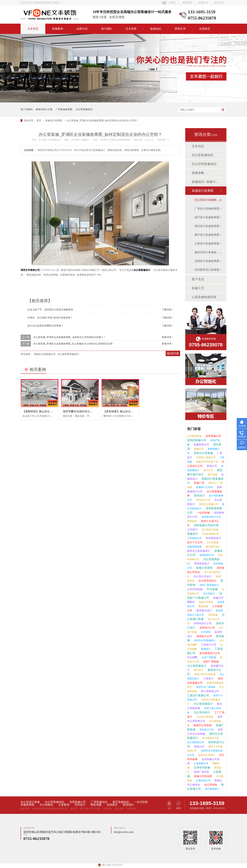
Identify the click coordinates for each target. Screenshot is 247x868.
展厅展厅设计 (213, 547)
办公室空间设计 (207, 581)
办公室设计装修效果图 (207, 200)
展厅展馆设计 (212, 789)
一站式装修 (203, 513)
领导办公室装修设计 (199, 551)
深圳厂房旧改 (201, 772)
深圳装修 (213, 615)
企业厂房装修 (208, 657)
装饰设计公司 (204, 636)
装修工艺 (198, 288)
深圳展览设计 (213, 538)
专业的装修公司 (210, 534)
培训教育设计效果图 (207, 270)
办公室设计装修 (210, 530)
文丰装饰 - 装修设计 (81, 140)
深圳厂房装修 (211, 662)
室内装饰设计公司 (209, 653)
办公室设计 (209, 594)
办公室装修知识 (84, 109)
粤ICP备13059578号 (90, 809)
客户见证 (198, 279)
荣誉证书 (180, 29)
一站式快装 (141, 802)
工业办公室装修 (204, 717)
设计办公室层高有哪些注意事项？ (45, 326)
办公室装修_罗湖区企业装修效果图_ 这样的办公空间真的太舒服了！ (70, 337)
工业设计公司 (208, 645)
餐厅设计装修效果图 (207, 235)
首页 (39, 121)
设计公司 (208, 470)
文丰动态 (198, 146)
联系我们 (128, 805)
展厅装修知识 (121, 802)
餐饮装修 (203, 606)
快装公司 (199, 747)
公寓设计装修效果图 (207, 244)
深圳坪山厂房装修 (205, 687)
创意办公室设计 (207, 755)
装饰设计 (205, 649)
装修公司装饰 (204, 568)
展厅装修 (212, 475)
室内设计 (199, 495)
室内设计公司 (203, 500)
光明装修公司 (78, 802)
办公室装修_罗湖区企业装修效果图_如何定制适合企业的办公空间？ (102, 121)
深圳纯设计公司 (202, 623)
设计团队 (107, 29)
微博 (178, 805)
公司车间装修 (195, 589)
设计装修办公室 (210, 738)
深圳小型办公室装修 (204, 674)
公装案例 (64, 805)
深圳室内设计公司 (211, 517)
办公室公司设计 (202, 576)
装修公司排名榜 (203, 776)
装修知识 (156, 29)
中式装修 (212, 589)
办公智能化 (46, 805)
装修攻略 (198, 173)
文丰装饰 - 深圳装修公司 (50, 140)
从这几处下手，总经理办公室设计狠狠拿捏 (50, 310)
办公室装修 (212, 542)
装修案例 (57, 29)
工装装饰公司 (194, 538)
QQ (169, 805)
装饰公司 (211, 466)
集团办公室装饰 (202, 725)
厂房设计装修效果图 (207, 209)
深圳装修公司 (213, 436)
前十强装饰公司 (210, 691)
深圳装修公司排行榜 (206, 525)
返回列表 (173, 353)
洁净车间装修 (202, 768)
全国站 (172, 3)
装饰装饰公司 (206, 555)
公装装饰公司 (203, 781)
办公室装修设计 (197, 666)
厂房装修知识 (99, 802)
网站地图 (187, 3)
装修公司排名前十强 (207, 462)
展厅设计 (198, 670)
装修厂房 (199, 483)
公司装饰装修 (194, 436)
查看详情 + (167, 337)
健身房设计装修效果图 (207, 252)
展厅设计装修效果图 (207, 217)
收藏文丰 (203, 3)
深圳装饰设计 (201, 564)
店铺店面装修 (194, 547)
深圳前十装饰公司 (206, 457)
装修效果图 (27, 805)
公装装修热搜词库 (204, 297)
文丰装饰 (205, 632)
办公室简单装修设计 (68, 354)
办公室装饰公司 (196, 742)
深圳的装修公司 (197, 440)
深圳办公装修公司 (208, 504)
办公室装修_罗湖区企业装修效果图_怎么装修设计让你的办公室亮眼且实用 (73, 344)
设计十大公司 (195, 542)
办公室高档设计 (203, 704)
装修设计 (193, 534)
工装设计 (208, 679)
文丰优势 (131, 29)
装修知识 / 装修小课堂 (206, 182)
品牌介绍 (82, 29)
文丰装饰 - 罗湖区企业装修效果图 (115, 140)
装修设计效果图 (54, 121)
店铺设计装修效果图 (207, 261)
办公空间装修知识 (204, 164)
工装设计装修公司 (198, 695)
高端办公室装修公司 (45, 354)
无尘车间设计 (202, 712)
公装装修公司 (201, 763)
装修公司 (198, 449)
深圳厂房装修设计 (209, 585)
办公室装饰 (210, 785)
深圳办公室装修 (203, 453)
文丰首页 (33, 29)
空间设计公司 (206, 730)
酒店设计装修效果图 (207, 226)
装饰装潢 (192, 521)
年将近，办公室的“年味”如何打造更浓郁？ (50, 318)
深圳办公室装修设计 (204, 640)
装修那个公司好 (204, 487)
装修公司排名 (206, 602)
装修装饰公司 (201, 445)
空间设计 (80, 805)
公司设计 (192, 530)
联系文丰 (219, 3)
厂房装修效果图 (64, 109)
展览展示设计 (204, 611)
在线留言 (205, 29)
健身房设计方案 (44, 109)
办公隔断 (192, 657)
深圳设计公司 (207, 628)
